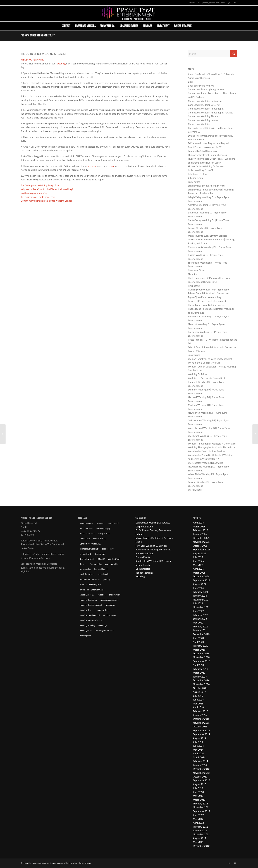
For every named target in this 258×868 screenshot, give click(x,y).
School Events (143, 565)
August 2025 (200, 553)
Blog (190, 82)
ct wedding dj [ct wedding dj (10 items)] (86, 554)
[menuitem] (66, 26)
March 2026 (199, 527)
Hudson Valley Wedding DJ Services (206, 166)
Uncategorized (143, 569)
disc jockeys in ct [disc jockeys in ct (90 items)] (87, 559)
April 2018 (198, 665)
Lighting (140, 534)
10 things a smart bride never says (38, 197)
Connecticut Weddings (200, 124)
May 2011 (198, 842)
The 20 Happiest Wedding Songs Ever (40, 185)
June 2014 (198, 746)
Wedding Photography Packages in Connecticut (212, 444)
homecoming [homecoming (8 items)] (85, 569)
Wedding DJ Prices (198, 374)
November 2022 (201, 607)
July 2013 (198, 788)
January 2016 (200, 715)
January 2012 (200, 830)
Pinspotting (194, 286)
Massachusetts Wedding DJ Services (154, 538)
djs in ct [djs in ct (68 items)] (83, 564)
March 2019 (199, 650)
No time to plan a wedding (34, 193)
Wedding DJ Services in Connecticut (206, 378)
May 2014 (198, 750)
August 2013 (200, 784)
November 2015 (201, 723)
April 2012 (198, 823)
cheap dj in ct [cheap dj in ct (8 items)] (104, 533)
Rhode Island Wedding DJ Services (153, 561)
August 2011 (200, 838)
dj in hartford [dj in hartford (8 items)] (114, 559)
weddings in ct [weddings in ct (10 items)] (86, 630)
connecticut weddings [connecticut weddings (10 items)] (89, 549)
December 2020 (201, 634)
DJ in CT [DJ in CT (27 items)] (101, 559)
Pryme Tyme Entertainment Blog (204, 297)
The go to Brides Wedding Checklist (38, 36)
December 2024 (201, 576)
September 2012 (201, 811)
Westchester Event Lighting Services (206, 451)
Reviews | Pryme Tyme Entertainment (207, 301)
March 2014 (199, 757)
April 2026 (198, 523)
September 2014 (201, 734)
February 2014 (200, 761)
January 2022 (200, 619)
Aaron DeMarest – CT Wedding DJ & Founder (211, 74)
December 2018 (201, 653)
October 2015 (200, 727)
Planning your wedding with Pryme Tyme (209, 290)
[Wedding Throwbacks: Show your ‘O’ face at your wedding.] (255, 434)
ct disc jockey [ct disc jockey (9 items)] (108, 549)
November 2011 (201, 834)
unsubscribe (194, 355)
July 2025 (198, 557)
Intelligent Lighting (197, 174)
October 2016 (200, 688)
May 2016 (198, 704)
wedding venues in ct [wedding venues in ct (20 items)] (105, 630)
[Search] (196, 26)
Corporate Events (144, 527)
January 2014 (200, 765)
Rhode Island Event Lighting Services (207, 305)
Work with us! (195, 490)
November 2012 (201, 807)
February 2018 (200, 669)
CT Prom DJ (194, 132)
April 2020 (198, 642)
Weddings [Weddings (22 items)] (103, 625)
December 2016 (201, 680)
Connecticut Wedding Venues (203, 120)
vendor (111, 166)
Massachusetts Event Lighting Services (208, 236)
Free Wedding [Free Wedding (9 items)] (96, 564)
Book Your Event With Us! (201, 86)
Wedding (140, 576)
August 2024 (200, 584)
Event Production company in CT (205, 147)
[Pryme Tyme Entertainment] (129, 13)
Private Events (143, 557)
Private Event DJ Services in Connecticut (209, 293)
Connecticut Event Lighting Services (206, 89)
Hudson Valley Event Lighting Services (207, 155)
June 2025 (198, 561)
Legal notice (194, 182)
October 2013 (200, 777)
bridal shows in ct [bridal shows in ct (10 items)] (87, 533)
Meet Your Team (196, 270)
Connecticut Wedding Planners (204, 116)
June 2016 (198, 700)
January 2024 (200, 596)
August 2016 (200, 692)
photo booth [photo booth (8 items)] (103, 574)
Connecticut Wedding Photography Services (210, 113)
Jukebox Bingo (195, 178)
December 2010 (201, 846)
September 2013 (201, 780)
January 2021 (200, 630)
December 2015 (201, 719)
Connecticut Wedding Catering (204, 105)
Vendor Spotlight (144, 573)
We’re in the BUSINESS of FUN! (204, 363)
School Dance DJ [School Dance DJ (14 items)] (87, 595)
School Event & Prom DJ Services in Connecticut (213, 347)
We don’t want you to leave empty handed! (210, 359)
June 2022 (198, 611)
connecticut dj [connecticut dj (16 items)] (99, 538)
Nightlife (192, 274)
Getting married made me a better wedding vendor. (47, 201)
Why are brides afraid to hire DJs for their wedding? (47, 189)
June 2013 (198, 792)
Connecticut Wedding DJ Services (153, 523)
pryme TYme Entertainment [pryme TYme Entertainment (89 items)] (92, 590)
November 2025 (201, 542)
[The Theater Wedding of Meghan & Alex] (3, 434)
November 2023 (201, 600)
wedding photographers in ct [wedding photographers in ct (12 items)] (92, 620)
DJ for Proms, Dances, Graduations (153, 530)
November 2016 (201, 684)
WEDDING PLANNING (33, 60)
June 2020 (198, 638)
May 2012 (198, 819)
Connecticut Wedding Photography (206, 109)
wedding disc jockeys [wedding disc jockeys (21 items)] (109, 600)
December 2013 (201, 769)
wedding (62, 64)
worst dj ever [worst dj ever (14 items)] (85, 636)
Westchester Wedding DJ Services (205, 463)
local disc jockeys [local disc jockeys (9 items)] (87, 574)
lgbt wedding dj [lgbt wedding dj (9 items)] (101, 569)
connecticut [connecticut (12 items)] (85, 538)
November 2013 (201, 773)
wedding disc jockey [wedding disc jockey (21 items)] (88, 600)
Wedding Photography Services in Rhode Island (212, 447)
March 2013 (199, 800)
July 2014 (198, 742)
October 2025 (200, 546)
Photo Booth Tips (144, 553)
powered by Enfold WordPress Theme (74, 863)
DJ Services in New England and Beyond (208, 143)
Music (138, 542)
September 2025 (201, 550)
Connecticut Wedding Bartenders (205, 101)
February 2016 (200, 711)
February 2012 (200, 827)
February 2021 (200, 627)
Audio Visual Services (199, 78)
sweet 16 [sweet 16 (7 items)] (102, 595)
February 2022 (200, 615)
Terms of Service (196, 351)
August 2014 (200, 738)
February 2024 (200, 592)
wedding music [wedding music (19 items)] (110, 615)
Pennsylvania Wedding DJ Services (153, 550)
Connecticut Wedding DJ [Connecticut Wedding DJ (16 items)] (90, 544)
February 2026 (200, 530)
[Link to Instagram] (229, 3)
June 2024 (198, 588)
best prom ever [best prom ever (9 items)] (86, 528)
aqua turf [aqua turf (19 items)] (100, 523)
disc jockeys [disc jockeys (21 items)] (100, 554)
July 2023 (198, 603)
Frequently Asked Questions (202, 151)
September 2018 (201, 661)
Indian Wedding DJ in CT (201, 170)
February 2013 (200, 804)
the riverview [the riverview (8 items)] (115, 595)
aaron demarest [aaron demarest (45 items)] (86, 523)
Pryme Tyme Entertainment (45, 863)
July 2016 (198, 696)
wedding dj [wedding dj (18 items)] (110, 605)
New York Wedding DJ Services (151, 546)
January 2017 (200, 677)
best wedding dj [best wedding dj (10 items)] (103, 528)
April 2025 (198, 569)
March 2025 (199, 573)
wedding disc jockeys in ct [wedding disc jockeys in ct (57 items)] (91, 605)
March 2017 (199, 673)
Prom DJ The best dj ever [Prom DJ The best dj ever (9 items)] (91, 584)
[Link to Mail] (235, 3)
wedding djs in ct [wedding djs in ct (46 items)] (104, 610)
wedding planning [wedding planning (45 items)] (87, 625)
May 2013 (198, 796)
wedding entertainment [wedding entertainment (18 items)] (90, 615)
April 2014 (198, 753)
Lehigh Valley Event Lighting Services (207, 186)
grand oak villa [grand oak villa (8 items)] (111, 564)
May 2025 (198, 565)
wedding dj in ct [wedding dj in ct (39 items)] (87, 610)
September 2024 (201, 580)
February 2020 (200, 646)
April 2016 (198, 707)
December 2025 (201, 538)
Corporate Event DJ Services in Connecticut (210, 128)
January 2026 (200, 534)
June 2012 (198, 815)
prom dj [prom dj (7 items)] (107, 579)
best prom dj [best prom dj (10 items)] (113, 523)
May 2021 (198, 623)
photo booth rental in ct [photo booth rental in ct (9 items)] (90, 579)
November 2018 (201, 657)
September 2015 (201, 730)
